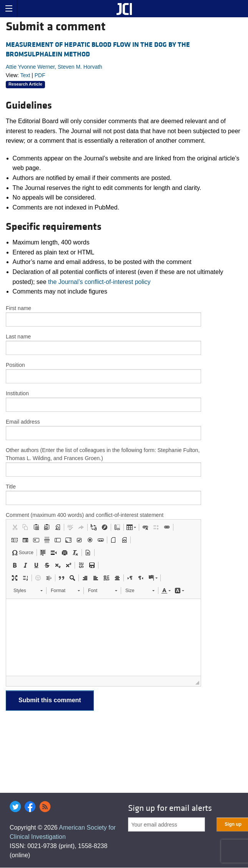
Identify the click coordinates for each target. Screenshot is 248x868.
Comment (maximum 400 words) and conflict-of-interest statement (85, 515)
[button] (15, 527)
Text (25, 75)
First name (18, 308)
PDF (40, 75)
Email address (23, 422)
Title (11, 487)
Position (15, 365)
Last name (18, 337)
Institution (17, 393)
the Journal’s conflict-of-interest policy (99, 282)
